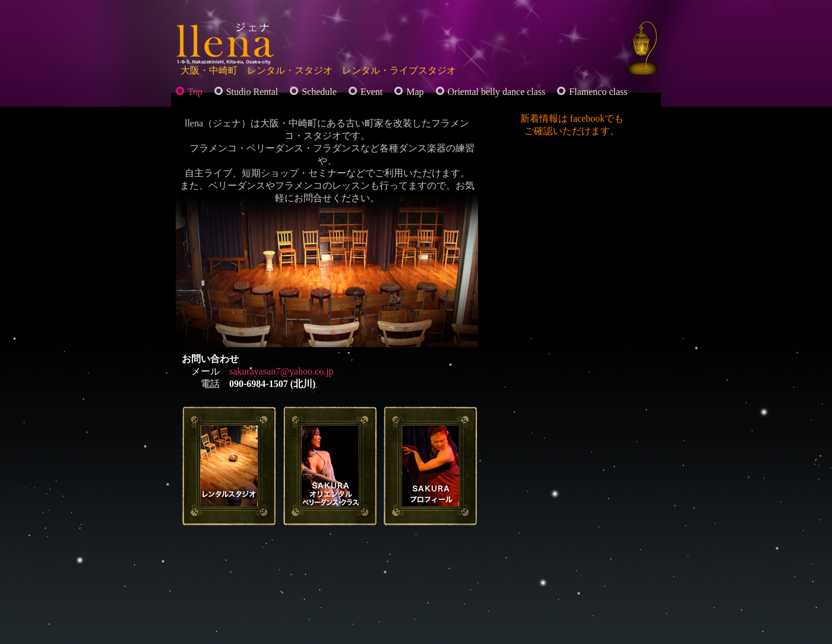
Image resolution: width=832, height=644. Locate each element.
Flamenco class (598, 92)
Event (371, 92)
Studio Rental (252, 92)
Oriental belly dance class (497, 92)
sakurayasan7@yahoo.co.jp (281, 371)
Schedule (319, 92)
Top (195, 92)
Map (415, 92)
